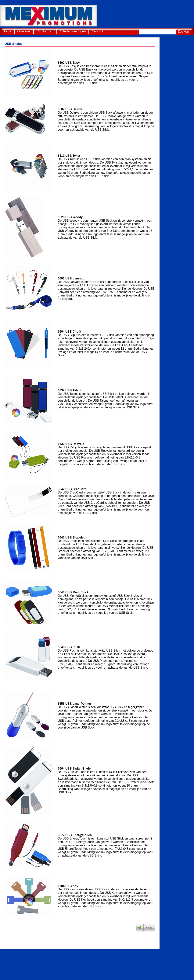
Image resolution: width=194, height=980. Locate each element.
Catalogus (44, 31)
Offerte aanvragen (73, 31)
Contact (97, 31)
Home (7, 31)
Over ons (24, 31)
